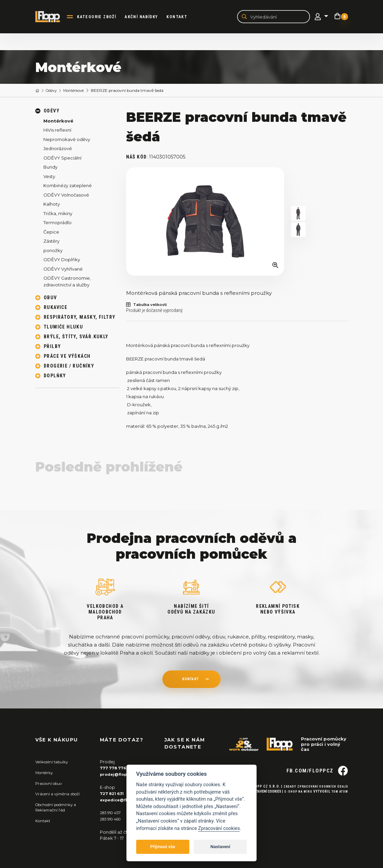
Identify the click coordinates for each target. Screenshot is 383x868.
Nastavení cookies (262, 803)
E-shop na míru (295, 803)
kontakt (190, 681)
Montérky (46, 773)
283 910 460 (113, 819)
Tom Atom (339, 803)
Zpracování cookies (219, 828)
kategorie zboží (101, 17)
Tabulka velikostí (150, 306)
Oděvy (54, 91)
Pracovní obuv (51, 784)
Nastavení (220, 847)
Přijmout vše (163, 847)
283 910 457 (112, 813)
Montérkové (79, 91)
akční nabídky (146, 17)
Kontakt (182, 17)
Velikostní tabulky (54, 763)
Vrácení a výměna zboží (61, 794)
